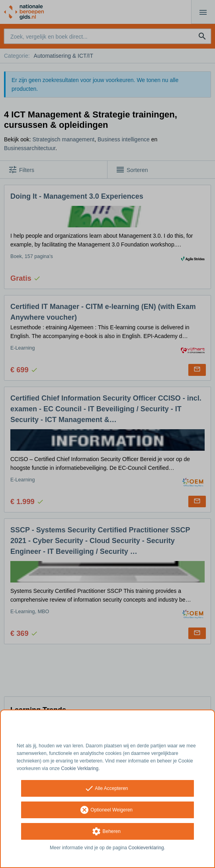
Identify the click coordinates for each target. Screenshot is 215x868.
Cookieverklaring (146, 848)
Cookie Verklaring (80, 768)
